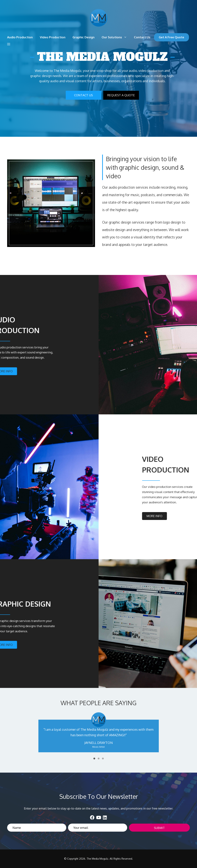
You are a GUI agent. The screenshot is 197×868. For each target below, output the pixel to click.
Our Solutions (116, 37)
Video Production (53, 37)
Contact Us (142, 37)
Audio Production (20, 37)
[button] (9, 44)
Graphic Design (83, 37)
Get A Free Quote (171, 37)
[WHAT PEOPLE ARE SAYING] (98, 736)
